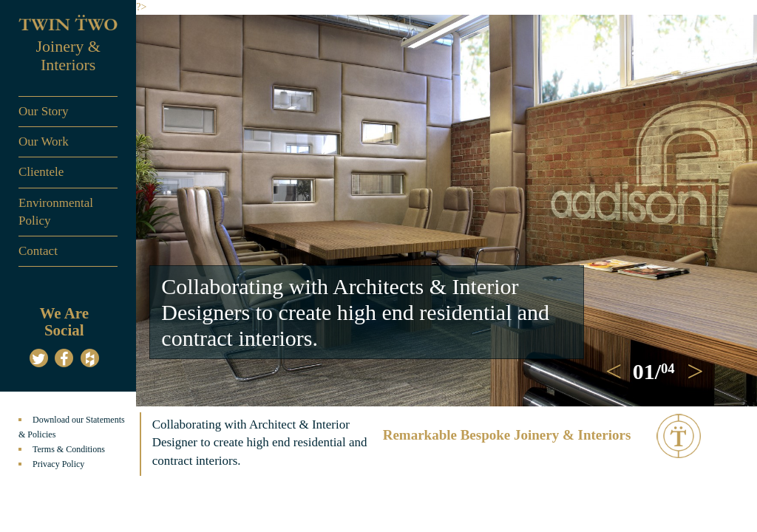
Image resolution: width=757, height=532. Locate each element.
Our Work (44, 141)
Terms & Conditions (69, 449)
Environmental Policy (56, 212)
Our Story (44, 111)
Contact (38, 251)
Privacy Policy (58, 464)
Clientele (41, 172)
